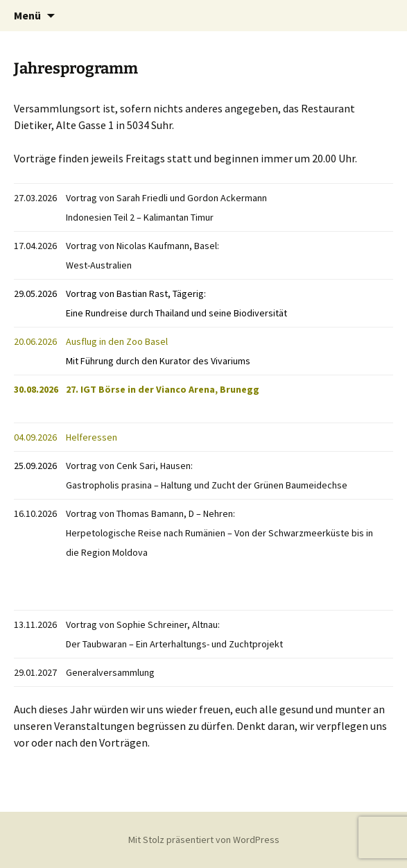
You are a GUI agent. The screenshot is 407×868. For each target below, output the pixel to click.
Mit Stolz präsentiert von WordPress (204, 840)
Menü (27, 15)
